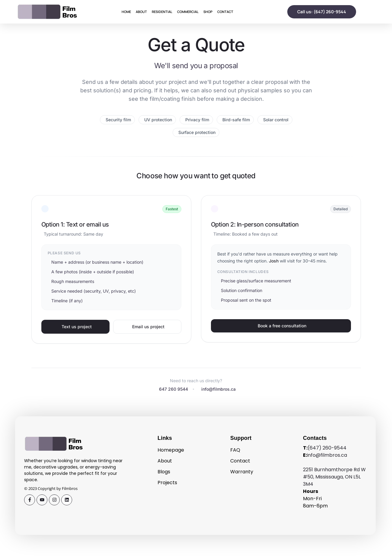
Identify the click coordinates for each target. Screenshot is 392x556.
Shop (208, 12)
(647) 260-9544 (327, 448)
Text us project (77, 327)
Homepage (171, 450)
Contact (225, 12)
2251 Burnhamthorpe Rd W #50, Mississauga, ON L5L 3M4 (334, 477)
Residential (162, 12)
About (141, 12)
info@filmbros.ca (327, 455)
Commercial (188, 12)
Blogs (164, 472)
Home (126, 12)
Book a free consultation (282, 326)
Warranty (242, 472)
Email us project (148, 327)
